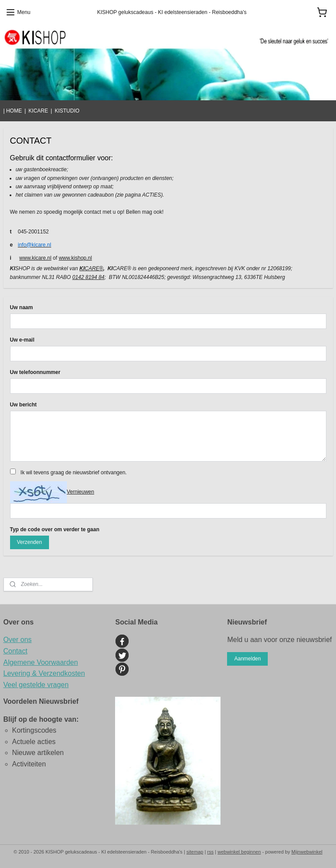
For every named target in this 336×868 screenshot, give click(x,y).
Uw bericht (23, 405)
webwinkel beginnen (239, 852)
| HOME (13, 111)
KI (82, 268)
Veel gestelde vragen (36, 685)
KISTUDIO (67, 111)
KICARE (38, 111)
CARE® (94, 268)
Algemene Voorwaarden (41, 662)
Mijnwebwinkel (307, 852)
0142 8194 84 (88, 277)
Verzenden (29, 542)
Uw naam (22, 307)
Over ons (18, 640)
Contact (16, 651)
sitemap (195, 852)
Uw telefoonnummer (35, 372)
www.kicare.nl (35, 258)
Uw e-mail (22, 340)
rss (211, 852)
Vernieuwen (81, 492)
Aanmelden (247, 659)
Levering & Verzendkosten (44, 673)
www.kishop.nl (75, 258)
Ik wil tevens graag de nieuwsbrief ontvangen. (74, 473)
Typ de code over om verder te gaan (55, 529)
